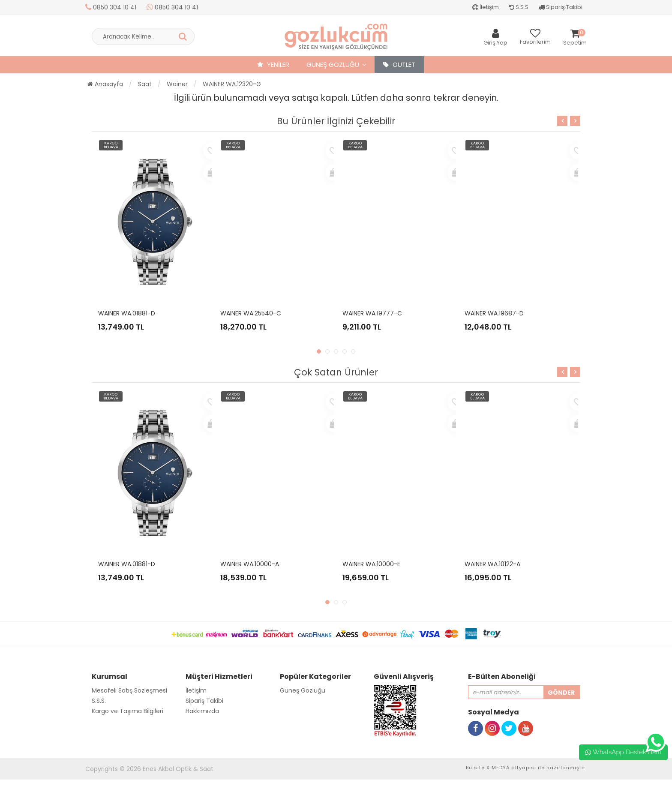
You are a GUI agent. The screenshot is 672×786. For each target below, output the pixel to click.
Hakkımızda (202, 711)
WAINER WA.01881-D (127, 313)
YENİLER (273, 64)
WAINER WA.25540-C (251, 313)
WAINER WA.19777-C (372, 313)
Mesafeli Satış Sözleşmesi (129, 690)
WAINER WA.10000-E (371, 564)
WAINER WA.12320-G (232, 84)
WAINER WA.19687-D (494, 313)
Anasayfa (105, 84)
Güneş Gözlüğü (333, 64)
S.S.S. (99, 701)
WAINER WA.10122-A (492, 564)
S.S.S (519, 7)
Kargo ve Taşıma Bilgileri (127, 711)
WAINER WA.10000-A (250, 564)
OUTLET (399, 64)
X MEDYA (498, 768)
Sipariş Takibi (561, 7)
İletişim (486, 7)
